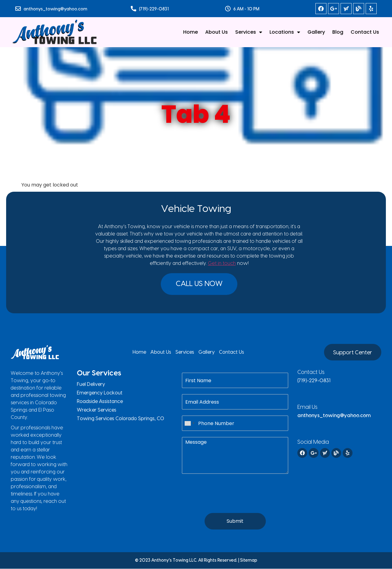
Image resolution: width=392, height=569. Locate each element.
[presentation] (228, 503)
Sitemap (249, 561)
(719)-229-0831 (154, 9)
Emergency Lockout (100, 393)
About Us (217, 32)
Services (249, 32)
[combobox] (189, 424)
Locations (285, 32)
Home (190, 32)
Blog (338, 32)
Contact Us (365, 32)
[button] (199, 284)
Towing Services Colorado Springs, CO (121, 419)
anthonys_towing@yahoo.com (55, 9)
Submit (235, 521)
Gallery (316, 32)
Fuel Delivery (91, 385)
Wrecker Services (97, 410)
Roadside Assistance (100, 402)
